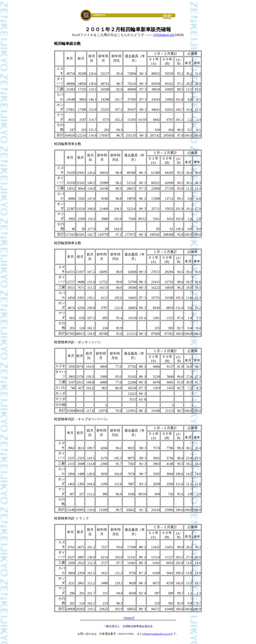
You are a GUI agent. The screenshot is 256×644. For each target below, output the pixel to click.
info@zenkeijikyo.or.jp (158, 634)
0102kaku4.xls (163, 35)
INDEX (129, 618)
